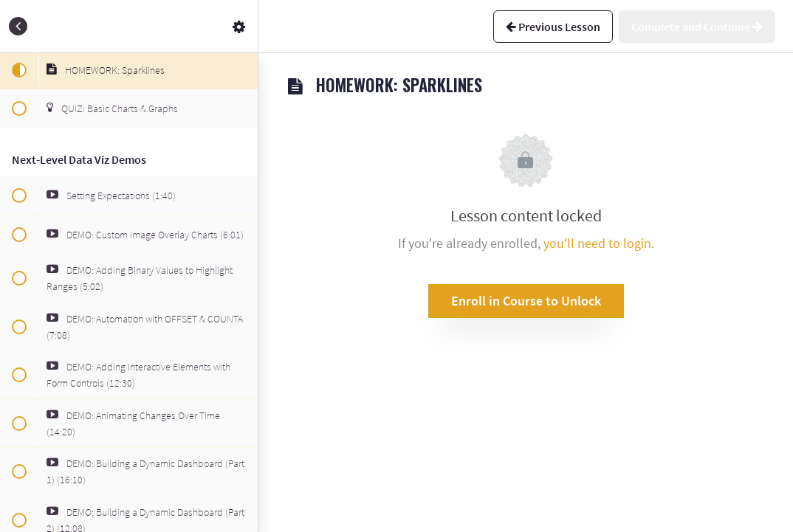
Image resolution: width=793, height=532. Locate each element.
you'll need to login (597, 243)
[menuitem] (239, 26)
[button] (18, 26)
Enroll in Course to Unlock (526, 301)
